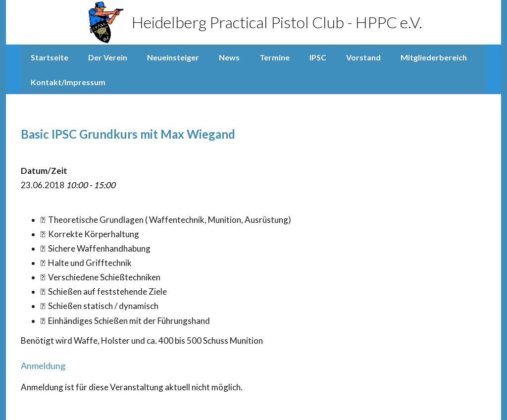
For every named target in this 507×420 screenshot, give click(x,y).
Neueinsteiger (173, 57)
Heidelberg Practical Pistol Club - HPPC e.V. (254, 22)
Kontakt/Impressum (68, 82)
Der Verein (108, 57)
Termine (275, 57)
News (229, 57)
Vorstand (363, 57)
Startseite (50, 57)
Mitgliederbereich (434, 57)
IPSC (318, 57)
